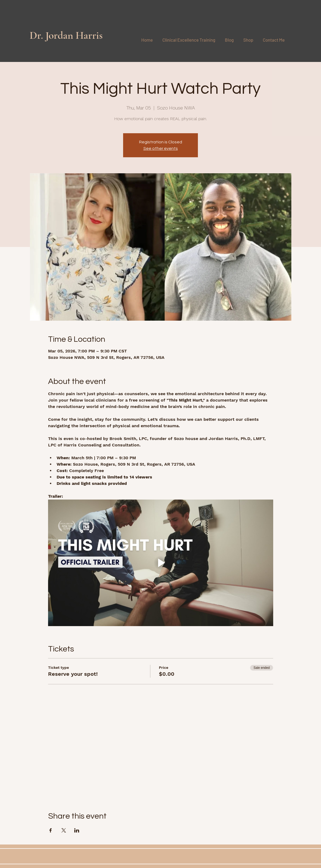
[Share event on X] (64, 830)
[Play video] (161, 563)
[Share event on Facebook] (51, 830)
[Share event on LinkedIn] (77, 830)
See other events (161, 148)
